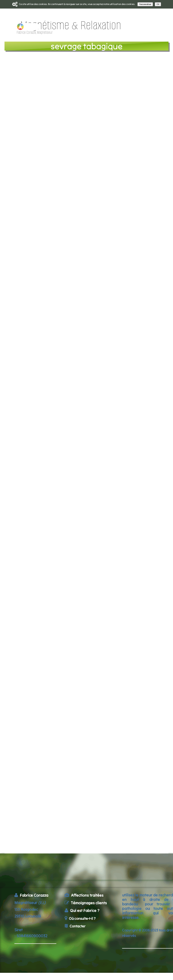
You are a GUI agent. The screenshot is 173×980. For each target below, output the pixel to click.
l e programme (34, 64)
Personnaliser (145, 4)
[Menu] (167, 28)
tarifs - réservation (38, 69)
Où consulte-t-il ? (80, 918)
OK (158, 4)
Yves (121, 237)
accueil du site (83, 936)
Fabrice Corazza (31, 895)
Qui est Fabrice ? (82, 911)
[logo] (63, 29)
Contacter (75, 926)
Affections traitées (84, 895)
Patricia (141, 237)
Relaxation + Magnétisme (98, 182)
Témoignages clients (86, 903)
